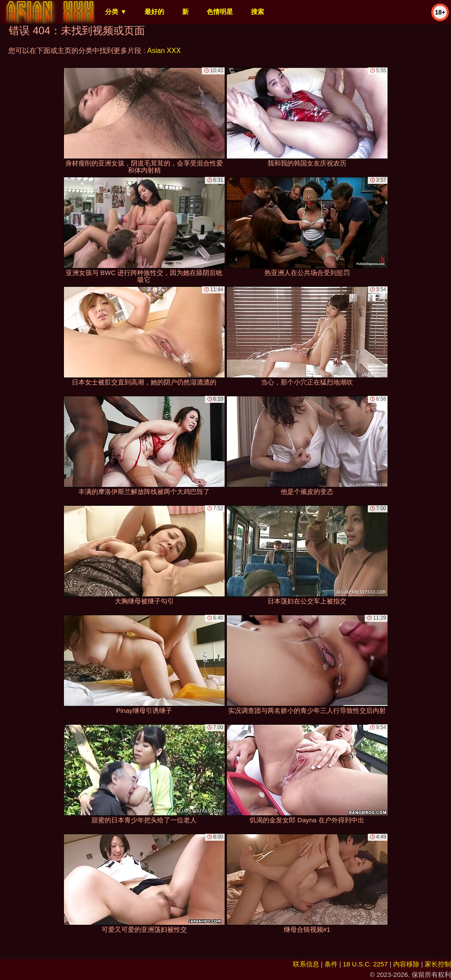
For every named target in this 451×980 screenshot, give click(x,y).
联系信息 (306, 964)
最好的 (154, 12)
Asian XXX (164, 51)
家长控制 (438, 964)
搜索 (257, 12)
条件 (331, 964)
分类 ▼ (116, 12)
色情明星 (220, 12)
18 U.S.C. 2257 (365, 964)
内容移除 (406, 964)
